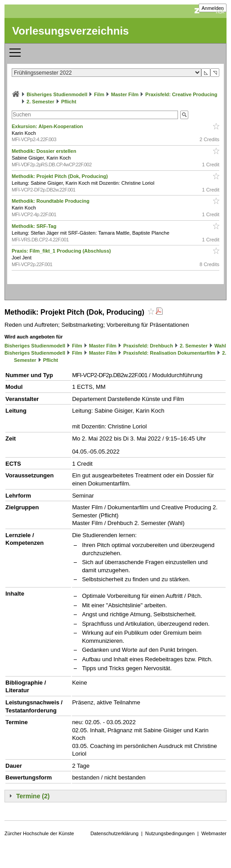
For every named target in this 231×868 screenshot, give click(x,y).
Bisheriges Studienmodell (57, 94)
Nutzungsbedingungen (170, 833)
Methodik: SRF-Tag (35, 226)
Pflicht (69, 102)
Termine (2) (33, 796)
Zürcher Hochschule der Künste (39, 833)
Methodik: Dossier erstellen (45, 151)
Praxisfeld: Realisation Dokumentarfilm (169, 353)
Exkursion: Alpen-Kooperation (48, 126)
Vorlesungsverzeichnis (71, 31)
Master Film (125, 94)
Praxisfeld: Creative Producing (181, 94)
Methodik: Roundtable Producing (51, 201)
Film (99, 94)
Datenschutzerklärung (114, 833)
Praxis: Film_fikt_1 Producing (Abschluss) (62, 251)
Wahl (220, 346)
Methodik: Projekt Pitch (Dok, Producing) (60, 176)
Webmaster (214, 833)
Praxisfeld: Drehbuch (148, 346)
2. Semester (40, 102)
